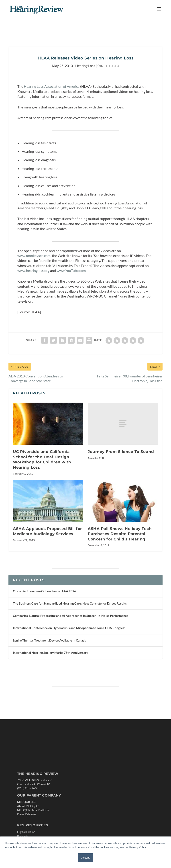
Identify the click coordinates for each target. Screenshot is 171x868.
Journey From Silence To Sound (121, 452)
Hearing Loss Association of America (52, 86)
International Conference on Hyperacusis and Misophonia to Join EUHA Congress (69, 628)
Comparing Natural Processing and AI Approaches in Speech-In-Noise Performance (71, 616)
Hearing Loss (85, 66)
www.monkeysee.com (34, 256)
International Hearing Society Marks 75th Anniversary (50, 653)
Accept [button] (86, 858)
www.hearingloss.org (33, 270)
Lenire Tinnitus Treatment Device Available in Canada (50, 640)
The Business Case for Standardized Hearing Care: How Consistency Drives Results (70, 603)
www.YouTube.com (71, 270)
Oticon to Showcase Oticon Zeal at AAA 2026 (44, 591)
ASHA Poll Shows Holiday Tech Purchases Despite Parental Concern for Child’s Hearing (120, 534)
